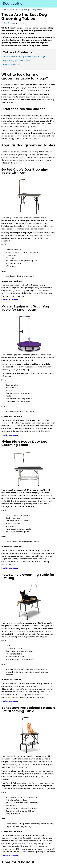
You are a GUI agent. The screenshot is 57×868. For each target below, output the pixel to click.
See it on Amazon (10, 300)
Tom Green (8, 23)
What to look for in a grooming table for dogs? (25, 57)
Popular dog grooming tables (16, 60)
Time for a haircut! (12, 64)
